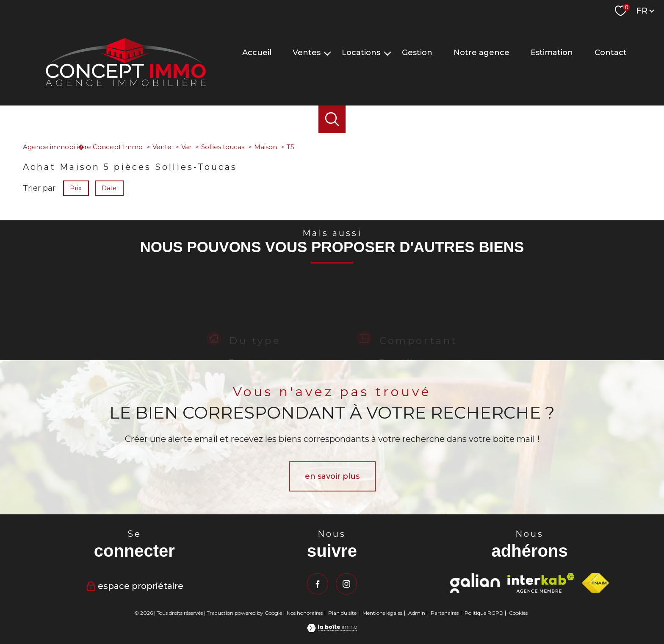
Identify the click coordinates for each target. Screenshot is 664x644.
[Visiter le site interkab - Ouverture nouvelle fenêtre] (541, 583)
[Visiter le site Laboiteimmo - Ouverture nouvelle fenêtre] (332, 630)
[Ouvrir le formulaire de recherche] (332, 119)
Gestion (417, 53)
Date (109, 188)
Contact (611, 53)
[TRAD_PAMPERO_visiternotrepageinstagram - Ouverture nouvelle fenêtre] (346, 584)
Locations (361, 53)
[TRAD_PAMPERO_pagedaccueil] (126, 83)
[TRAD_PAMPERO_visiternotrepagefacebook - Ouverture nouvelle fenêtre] (318, 584)
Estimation (552, 53)
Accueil (257, 53)
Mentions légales (382, 613)
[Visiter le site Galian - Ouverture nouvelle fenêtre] (475, 583)
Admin (417, 613)
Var (186, 147)
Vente (162, 147)
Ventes (307, 53)
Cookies (518, 613)
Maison (266, 147)
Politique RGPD (484, 613)
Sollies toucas (223, 147)
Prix (76, 188)
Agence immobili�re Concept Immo (83, 147)
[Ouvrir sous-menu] (327, 53)
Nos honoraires (305, 613)
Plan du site (342, 613)
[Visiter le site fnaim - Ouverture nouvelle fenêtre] (595, 583)
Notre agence (481, 53)
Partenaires (445, 613)
